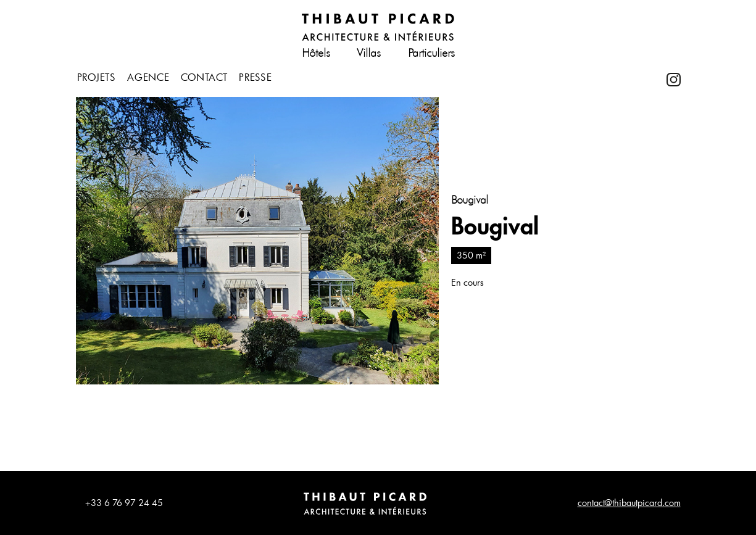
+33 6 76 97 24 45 (124, 503)
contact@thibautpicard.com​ (629, 503)
